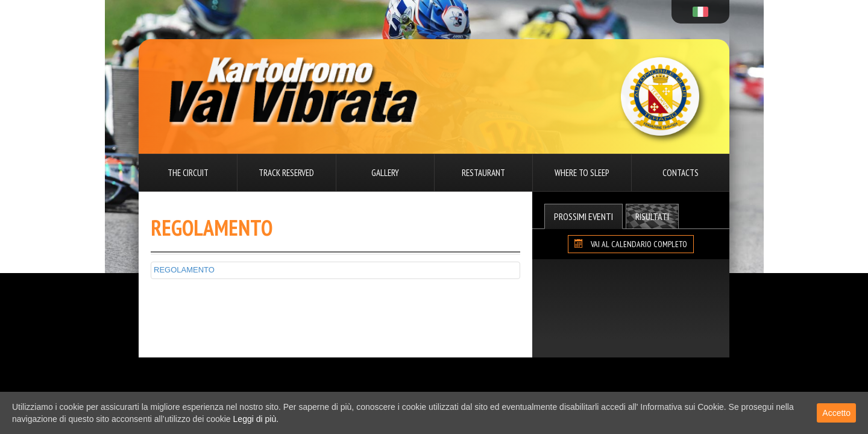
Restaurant (483, 173)
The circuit (188, 173)
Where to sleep (582, 173)
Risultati (652, 216)
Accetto (836, 413)
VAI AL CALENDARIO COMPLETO (631, 244)
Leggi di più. (256, 419)
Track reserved (286, 173)
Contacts (681, 173)
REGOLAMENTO (184, 270)
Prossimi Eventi (583, 216)
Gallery (385, 173)
